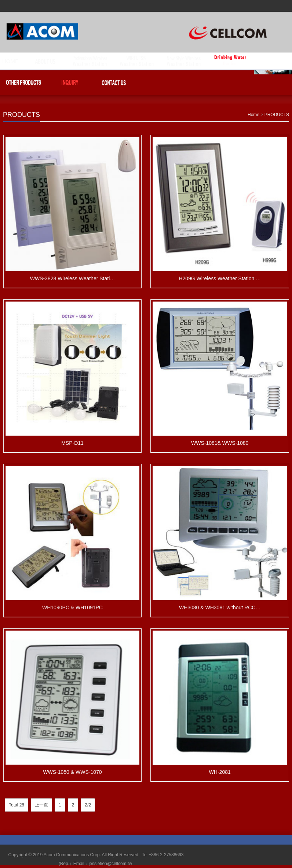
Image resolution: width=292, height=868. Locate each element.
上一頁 (41, 805)
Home (253, 115)
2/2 (88, 805)
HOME (10, 61)
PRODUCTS (21, 115)
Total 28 (17, 805)
